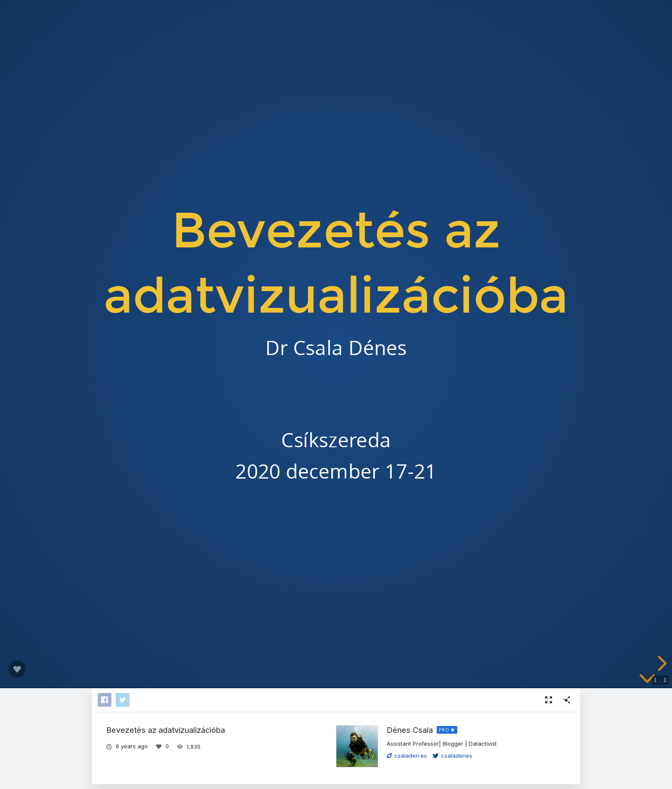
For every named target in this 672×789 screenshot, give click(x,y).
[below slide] (647, 680)
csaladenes (453, 756)
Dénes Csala (410, 730)
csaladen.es (407, 756)
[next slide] (661, 663)
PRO (444, 730)
